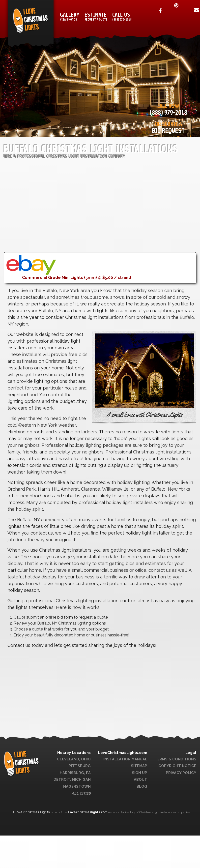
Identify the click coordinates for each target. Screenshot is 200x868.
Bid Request (168, 131)
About (141, 779)
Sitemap (139, 766)
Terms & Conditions (175, 759)
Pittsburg (80, 766)
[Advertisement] (95, 217)
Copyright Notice (177, 766)
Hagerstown (77, 786)
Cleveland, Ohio (74, 759)
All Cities (81, 793)
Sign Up (140, 773)
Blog (142, 786)
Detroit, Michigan (72, 779)
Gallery (70, 17)
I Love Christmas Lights (32, 812)
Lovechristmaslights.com (88, 812)
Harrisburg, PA (75, 773)
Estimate (96, 17)
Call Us (122, 17)
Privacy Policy (181, 773)
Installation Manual (125, 759)
